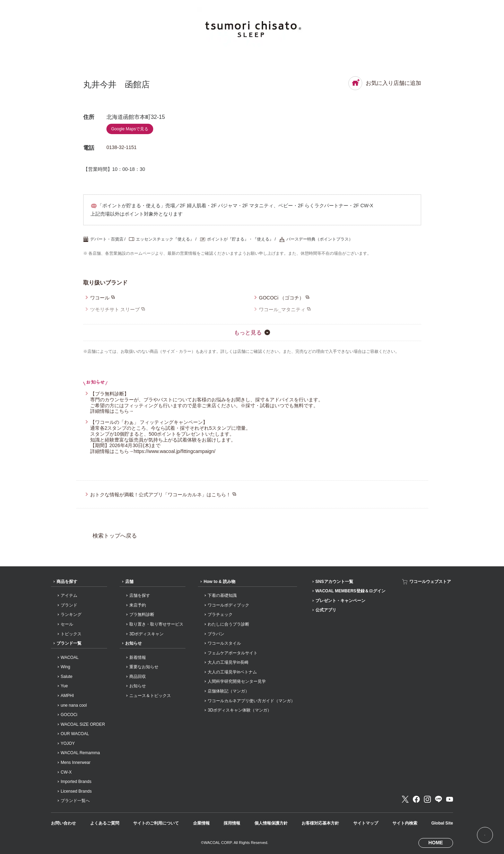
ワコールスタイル (224, 643)
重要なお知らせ (144, 667)
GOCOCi (69, 715)
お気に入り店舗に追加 (385, 83)
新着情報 (138, 657)
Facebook (416, 799)
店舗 (129, 582)
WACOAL (70, 657)
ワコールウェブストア (430, 582)
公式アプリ (326, 610)
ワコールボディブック (228, 605)
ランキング (71, 615)
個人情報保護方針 (271, 823)
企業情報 (201, 823)
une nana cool (74, 705)
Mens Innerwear (76, 762)
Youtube (450, 799)
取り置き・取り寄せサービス (156, 624)
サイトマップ (366, 823)
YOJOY (68, 743)
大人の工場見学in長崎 (228, 662)
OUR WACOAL (75, 734)
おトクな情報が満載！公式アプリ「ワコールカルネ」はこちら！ (160, 495)
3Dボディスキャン (146, 634)
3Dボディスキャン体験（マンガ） (239, 710)
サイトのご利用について (156, 823)
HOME (436, 843)
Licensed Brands (76, 791)
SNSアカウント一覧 (334, 582)
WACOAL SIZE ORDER (83, 724)
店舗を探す (140, 595)
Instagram (427, 799)
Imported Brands (76, 782)
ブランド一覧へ (75, 801)
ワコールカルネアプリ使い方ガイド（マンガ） (251, 701)
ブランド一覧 (69, 643)
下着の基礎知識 (222, 595)
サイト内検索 (405, 823)
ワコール (100, 298)
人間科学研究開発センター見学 (237, 681)
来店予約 (138, 605)
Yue (64, 686)
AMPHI (67, 696)
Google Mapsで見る (130, 129)
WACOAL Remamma (80, 753)
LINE (438, 799)
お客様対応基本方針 (320, 823)
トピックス (71, 634)
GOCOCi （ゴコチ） (281, 298)
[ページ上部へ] (485, 835)
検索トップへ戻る (115, 536)
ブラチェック (220, 615)
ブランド (69, 605)
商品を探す (67, 582)
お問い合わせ (63, 823)
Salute (67, 677)
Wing (65, 667)
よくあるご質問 (105, 823)
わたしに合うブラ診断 (228, 624)
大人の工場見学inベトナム (232, 672)
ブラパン (216, 634)
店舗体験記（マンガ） (228, 691)
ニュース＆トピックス (150, 696)
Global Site (442, 823)
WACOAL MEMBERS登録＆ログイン (350, 591)
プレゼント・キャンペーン (340, 601)
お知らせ (133, 643)
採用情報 (232, 823)
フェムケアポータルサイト (233, 653)
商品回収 (138, 677)
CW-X (66, 772)
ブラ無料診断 (142, 615)
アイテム (69, 595)
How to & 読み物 (219, 582)
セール (67, 624)
